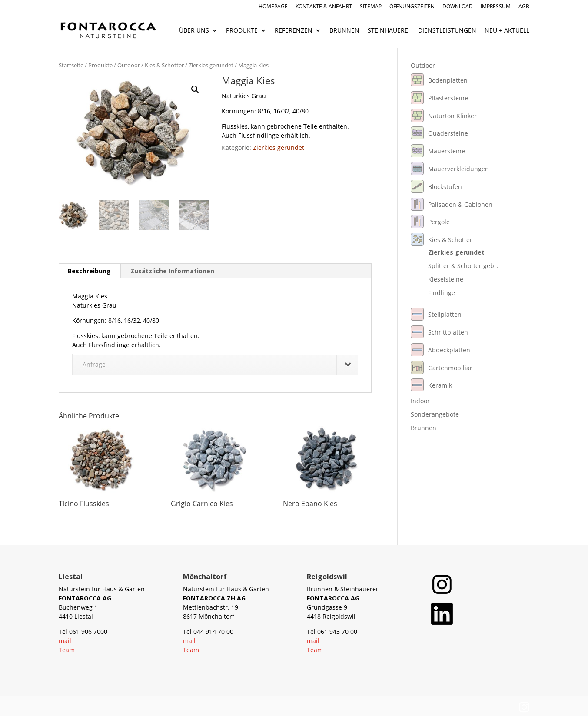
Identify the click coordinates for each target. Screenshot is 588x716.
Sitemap (371, 7)
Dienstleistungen (447, 31)
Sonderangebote (435, 414)
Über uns (194, 31)
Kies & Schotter (164, 65)
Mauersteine (447, 151)
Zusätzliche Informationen (172, 271)
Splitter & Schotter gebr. (463, 266)
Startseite (71, 65)
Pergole (439, 222)
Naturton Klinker (452, 116)
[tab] (90, 271)
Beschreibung (89, 271)
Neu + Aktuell (507, 31)
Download (458, 7)
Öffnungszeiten (412, 7)
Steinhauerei (389, 31)
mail (65, 641)
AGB (524, 7)
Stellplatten (445, 314)
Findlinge (442, 293)
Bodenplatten (448, 80)
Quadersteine (448, 133)
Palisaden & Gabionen (460, 204)
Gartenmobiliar (450, 368)
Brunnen (344, 31)
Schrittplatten (448, 332)
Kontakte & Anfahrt (324, 7)
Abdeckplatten (449, 350)
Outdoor (129, 65)
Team (67, 650)
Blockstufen (445, 187)
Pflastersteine (448, 98)
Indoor (420, 401)
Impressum (496, 7)
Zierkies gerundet (211, 65)
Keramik (440, 385)
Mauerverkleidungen (458, 169)
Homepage (273, 7)
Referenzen (294, 31)
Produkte (242, 31)
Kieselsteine (446, 279)
